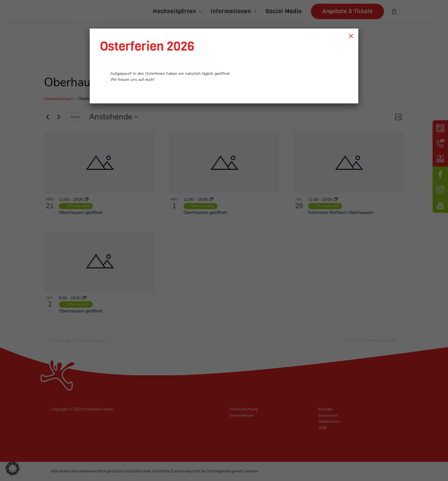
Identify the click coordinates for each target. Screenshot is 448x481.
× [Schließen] (351, 36)
